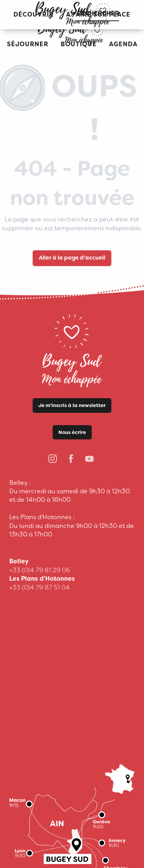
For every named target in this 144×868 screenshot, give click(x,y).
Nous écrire (72, 432)
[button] (28, 44)
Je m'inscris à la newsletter (72, 405)
